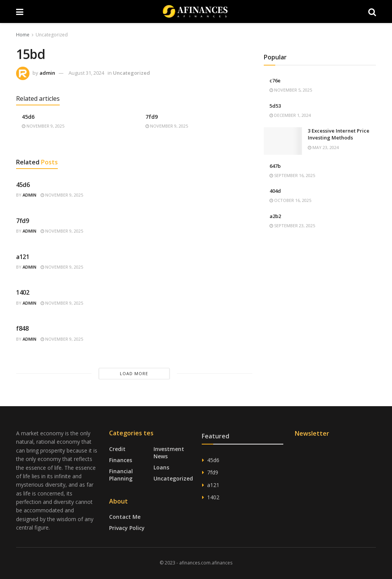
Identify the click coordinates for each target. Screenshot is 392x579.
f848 (22, 328)
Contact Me (125, 517)
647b (275, 166)
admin (47, 73)
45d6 (28, 117)
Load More (134, 373)
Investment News (169, 453)
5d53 (275, 106)
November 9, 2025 (43, 126)
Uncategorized (52, 35)
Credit (117, 449)
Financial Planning (121, 475)
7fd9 (152, 117)
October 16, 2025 (290, 200)
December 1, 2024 (290, 115)
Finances (121, 460)
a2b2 (275, 216)
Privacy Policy (127, 528)
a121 (23, 257)
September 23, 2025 (292, 226)
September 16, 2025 (292, 175)
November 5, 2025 (291, 90)
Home (23, 35)
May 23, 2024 (323, 147)
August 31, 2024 (86, 73)
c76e (275, 80)
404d (275, 191)
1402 (23, 292)
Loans (161, 467)
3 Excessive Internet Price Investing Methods (339, 134)
